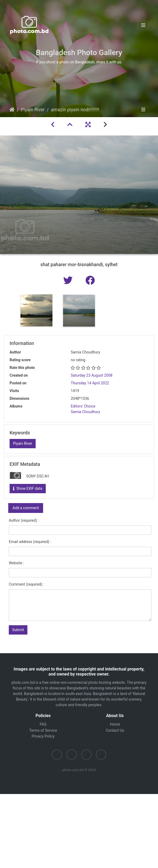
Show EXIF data (28, 488)
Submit (18, 630)
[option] (36, 310)
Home (12, 110)
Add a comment (26, 508)
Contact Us (115, 730)
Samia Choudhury (85, 412)
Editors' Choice (83, 406)
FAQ (43, 724)
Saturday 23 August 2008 (92, 375)
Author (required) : (24, 520)
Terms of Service (43, 730)
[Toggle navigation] (143, 25)
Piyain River (33, 110)
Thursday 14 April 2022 (90, 383)
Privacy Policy (43, 736)
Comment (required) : (26, 584)
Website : (16, 563)
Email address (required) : (30, 542)
